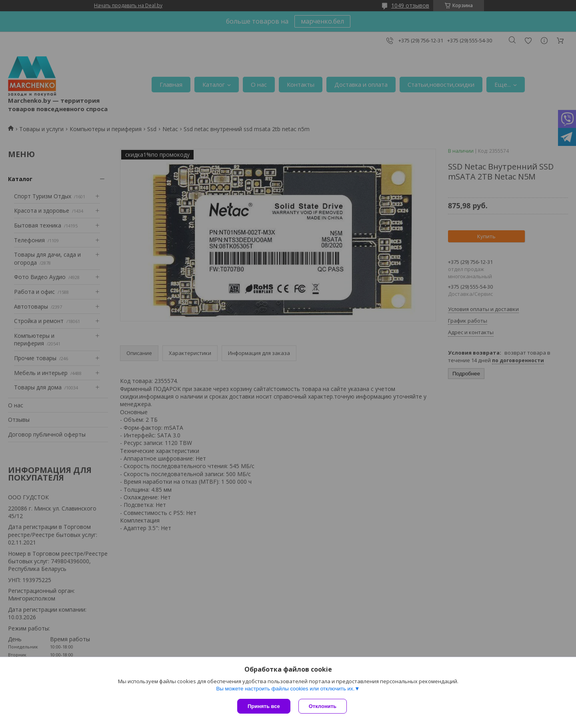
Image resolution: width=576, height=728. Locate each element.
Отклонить (323, 706)
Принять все (264, 706)
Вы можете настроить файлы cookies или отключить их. (285, 689)
